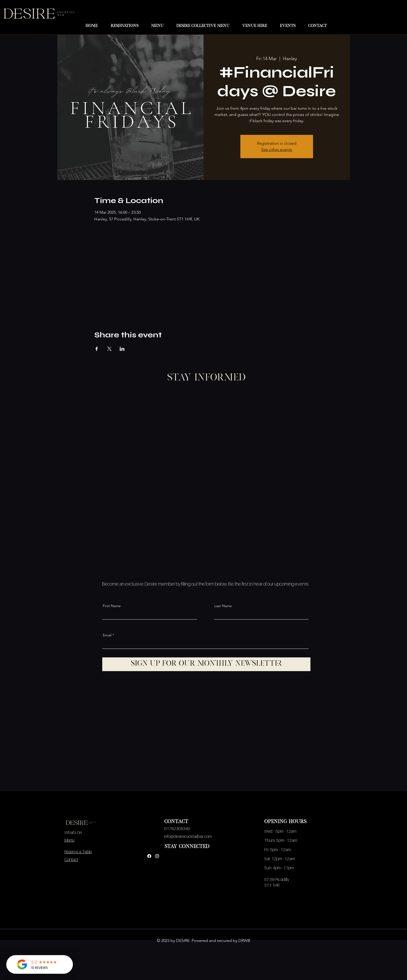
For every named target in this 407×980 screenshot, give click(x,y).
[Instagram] (157, 856)
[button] (155, 26)
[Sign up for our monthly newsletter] (206, 664)
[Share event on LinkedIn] (122, 349)
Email (107, 635)
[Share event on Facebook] (97, 349)
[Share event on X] (109, 349)
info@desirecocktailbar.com (188, 836)
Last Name (223, 606)
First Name (112, 606)
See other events (277, 150)
